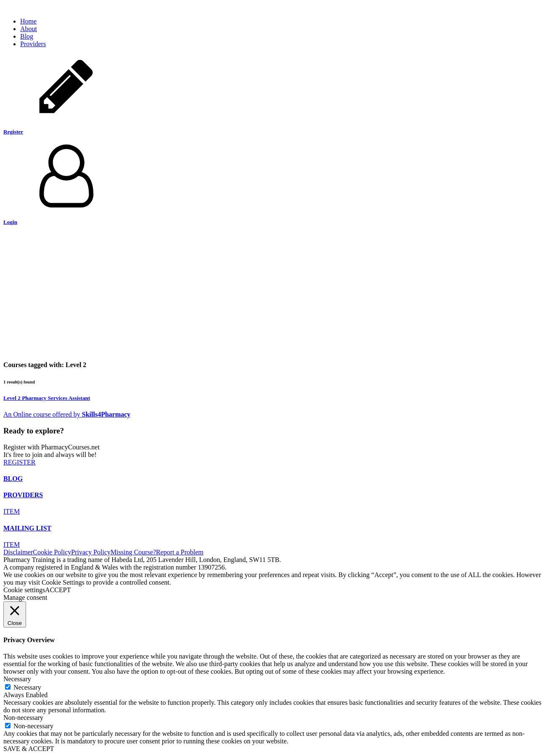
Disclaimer (18, 552)
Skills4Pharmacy (106, 414)
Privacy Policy (91, 552)
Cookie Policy (52, 552)
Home (28, 21)
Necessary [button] (17, 679)
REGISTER (19, 462)
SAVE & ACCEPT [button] (29, 749)
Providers (33, 44)
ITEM (12, 511)
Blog (27, 36)
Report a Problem (180, 552)
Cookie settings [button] (24, 590)
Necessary (27, 687)
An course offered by (43, 414)
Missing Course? (133, 552)
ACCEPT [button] (58, 590)
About (29, 29)
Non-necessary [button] (23, 718)
